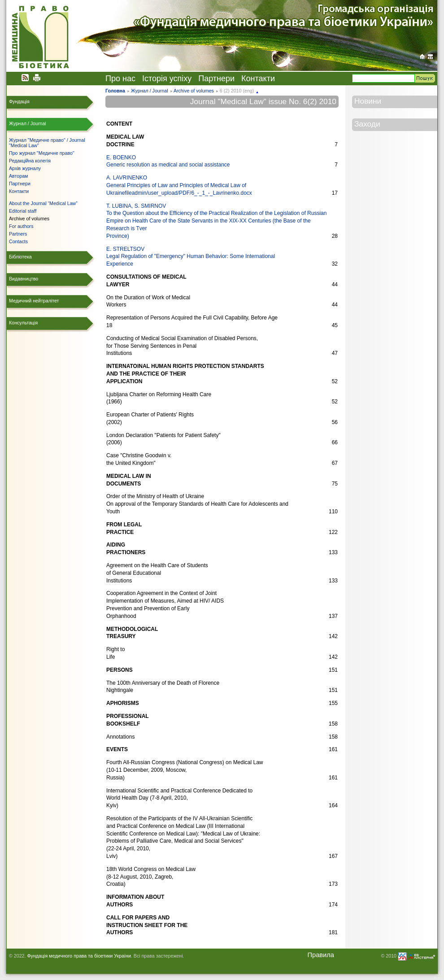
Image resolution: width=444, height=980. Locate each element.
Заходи (367, 124)
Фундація (19, 101)
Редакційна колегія (30, 161)
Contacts (18, 241)
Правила (321, 955)
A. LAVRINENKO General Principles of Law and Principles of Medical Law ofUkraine (176, 185)
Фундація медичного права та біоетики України (79, 956)
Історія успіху (167, 79)
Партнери (216, 79)
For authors (21, 226)
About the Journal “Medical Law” (43, 203)
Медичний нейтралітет (34, 301)
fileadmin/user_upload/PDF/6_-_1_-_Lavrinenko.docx (188, 193)
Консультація (23, 323)
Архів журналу (25, 168)
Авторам (18, 176)
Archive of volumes (194, 91)
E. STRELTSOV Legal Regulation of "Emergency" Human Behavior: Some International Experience (191, 257)
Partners (18, 234)
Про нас (120, 79)
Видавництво (24, 279)
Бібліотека (20, 257)
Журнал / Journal (150, 91)
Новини (368, 101)
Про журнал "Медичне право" (42, 153)
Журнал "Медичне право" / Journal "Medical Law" (47, 143)
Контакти (258, 79)
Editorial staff (23, 211)
